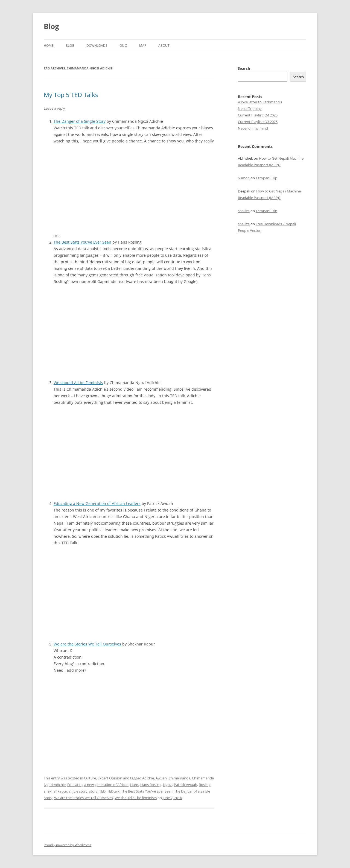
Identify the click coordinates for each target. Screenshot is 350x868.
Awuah (161, 778)
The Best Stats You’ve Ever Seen (82, 242)
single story (78, 791)
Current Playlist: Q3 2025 (258, 122)
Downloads (97, 46)
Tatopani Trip (266, 178)
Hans (134, 785)
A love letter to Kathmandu (260, 102)
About (164, 46)
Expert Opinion (110, 778)
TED (102, 791)
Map (143, 46)
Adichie (148, 778)
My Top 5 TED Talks (71, 95)
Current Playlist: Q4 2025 (258, 115)
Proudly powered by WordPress (68, 845)
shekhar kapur (56, 791)
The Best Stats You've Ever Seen (147, 791)
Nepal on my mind (253, 128)
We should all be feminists (136, 798)
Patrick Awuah (186, 785)
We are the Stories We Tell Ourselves (87, 644)
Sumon (244, 178)
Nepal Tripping (250, 109)
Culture (90, 778)
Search (244, 68)
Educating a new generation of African (98, 785)
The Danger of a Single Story (80, 121)
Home (49, 46)
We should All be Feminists (78, 383)
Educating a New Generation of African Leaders (97, 503)
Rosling (205, 785)
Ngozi (168, 785)
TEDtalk (113, 791)
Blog (51, 26)
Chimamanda (179, 778)
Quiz (123, 46)
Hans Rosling (151, 785)
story (93, 791)
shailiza (244, 211)
